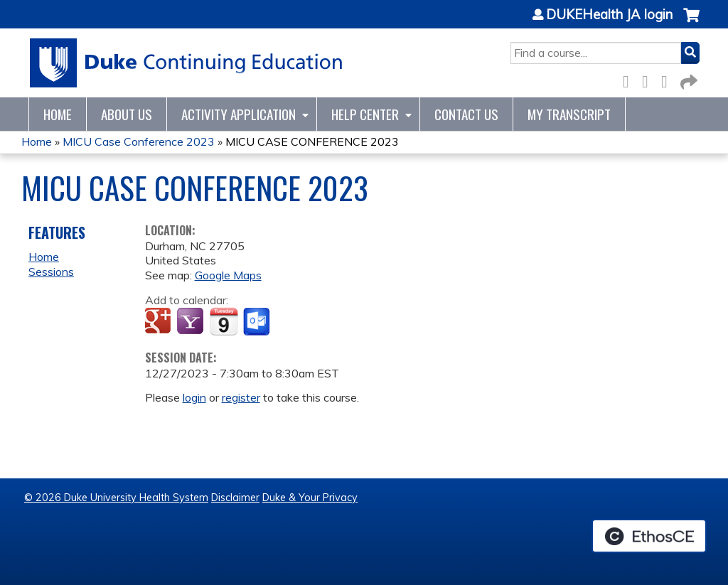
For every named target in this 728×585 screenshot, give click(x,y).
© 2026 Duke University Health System (116, 498)
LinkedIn (668, 79)
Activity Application (239, 114)
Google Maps (228, 275)
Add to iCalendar (224, 321)
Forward (687, 79)
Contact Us (466, 114)
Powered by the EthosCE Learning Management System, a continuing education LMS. (649, 536)
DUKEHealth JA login (609, 15)
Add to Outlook (258, 322)
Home (58, 114)
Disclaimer (235, 498)
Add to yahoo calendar (192, 322)
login (194, 397)
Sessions (51, 272)
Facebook (630, 79)
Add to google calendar (160, 322)
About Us (127, 114)
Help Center (365, 114)
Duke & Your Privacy (310, 498)
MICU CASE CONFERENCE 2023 (312, 141)
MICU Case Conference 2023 (139, 141)
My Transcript (569, 114)
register (241, 397)
